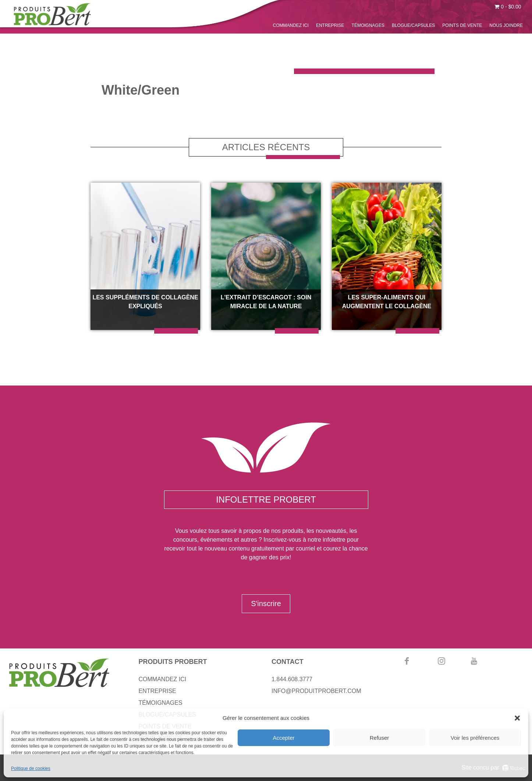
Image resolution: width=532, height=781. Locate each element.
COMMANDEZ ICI (291, 25)
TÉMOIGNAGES (368, 25)
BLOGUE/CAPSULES (413, 25)
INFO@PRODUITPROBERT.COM (316, 691)
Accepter (283, 738)
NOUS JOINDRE (506, 25)
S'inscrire (266, 604)
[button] (517, 718)
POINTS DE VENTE (462, 25)
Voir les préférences (475, 738)
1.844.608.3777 (292, 679)
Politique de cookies (31, 768)
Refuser (380, 738)
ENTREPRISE (330, 25)
